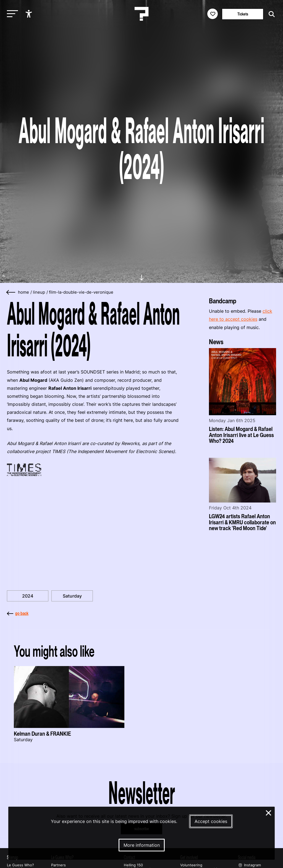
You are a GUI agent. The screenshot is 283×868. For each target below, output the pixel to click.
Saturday (72, 596)
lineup (39, 292)
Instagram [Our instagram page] (249, 865)
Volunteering (191, 865)
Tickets (243, 14)
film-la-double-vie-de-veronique (81, 292)
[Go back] (11, 292)
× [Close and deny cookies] (269, 812)
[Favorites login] (213, 14)
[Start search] (270, 14)
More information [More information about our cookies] (142, 845)
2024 (28, 596)
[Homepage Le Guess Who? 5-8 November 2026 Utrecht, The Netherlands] (141, 14)
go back (18, 613)
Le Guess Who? (20, 865)
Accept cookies (211, 821)
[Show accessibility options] (29, 14)
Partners (58, 865)
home (23, 292)
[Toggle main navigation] (11, 14)
